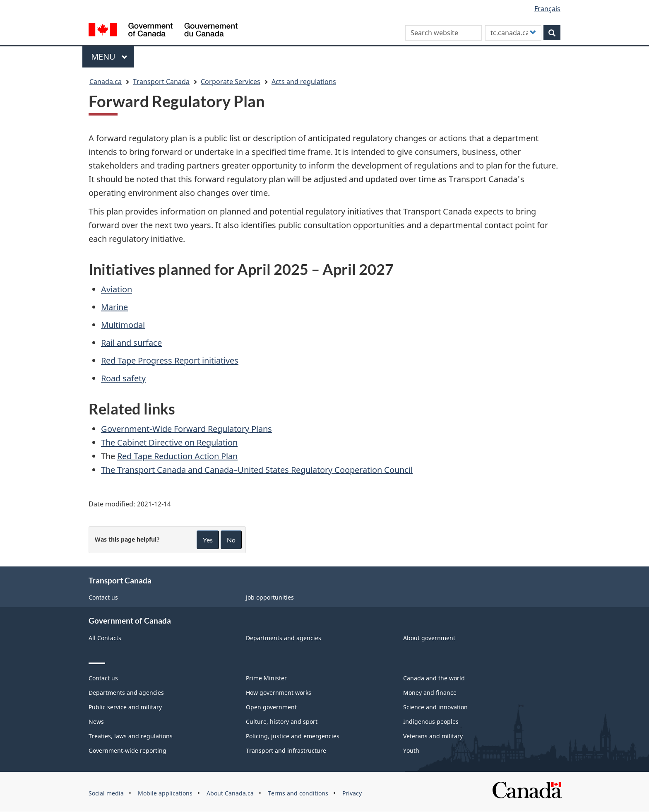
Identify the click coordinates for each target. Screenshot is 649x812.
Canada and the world (434, 678)
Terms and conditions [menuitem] (298, 793)
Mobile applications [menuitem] (165, 793)
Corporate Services (231, 82)
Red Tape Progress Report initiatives (170, 360)
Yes (208, 540)
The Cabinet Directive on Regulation (169, 442)
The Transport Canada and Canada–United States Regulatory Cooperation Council (257, 470)
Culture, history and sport (282, 722)
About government (429, 638)
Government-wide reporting (127, 751)
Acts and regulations (304, 82)
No (231, 540)
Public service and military (125, 707)
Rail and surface (131, 343)
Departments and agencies (284, 638)
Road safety (123, 378)
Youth (411, 751)
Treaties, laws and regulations (131, 736)
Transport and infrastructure (286, 751)
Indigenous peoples (431, 722)
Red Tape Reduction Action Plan (177, 456)
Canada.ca (106, 82)
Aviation (117, 289)
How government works (279, 693)
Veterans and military (433, 736)
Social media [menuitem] (106, 793)
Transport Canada (161, 82)
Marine (114, 307)
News (96, 722)
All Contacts (105, 638)
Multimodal (123, 325)
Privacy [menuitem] (352, 793)
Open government (271, 707)
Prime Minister (266, 678)
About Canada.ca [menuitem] (230, 793)
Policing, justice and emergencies (293, 736)
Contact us (103, 597)
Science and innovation (435, 707)
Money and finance (430, 693)
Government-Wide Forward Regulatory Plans (186, 429)
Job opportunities (270, 597)
